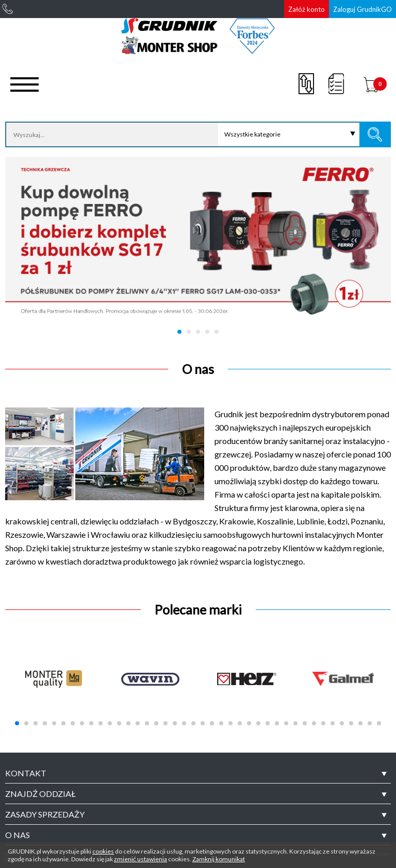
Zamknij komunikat (219, 859)
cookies (103, 851)
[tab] (198, 773)
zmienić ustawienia (141, 859)
